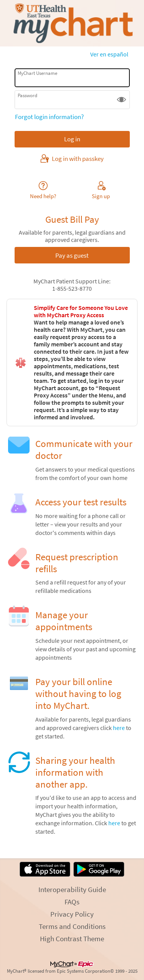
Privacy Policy (72, 914)
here (119, 728)
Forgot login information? (49, 117)
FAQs (72, 902)
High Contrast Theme (72, 939)
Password (27, 95)
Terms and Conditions (72, 926)
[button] (122, 100)
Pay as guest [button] (72, 255)
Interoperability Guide (72, 889)
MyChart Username (37, 73)
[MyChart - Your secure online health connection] (72, 23)
